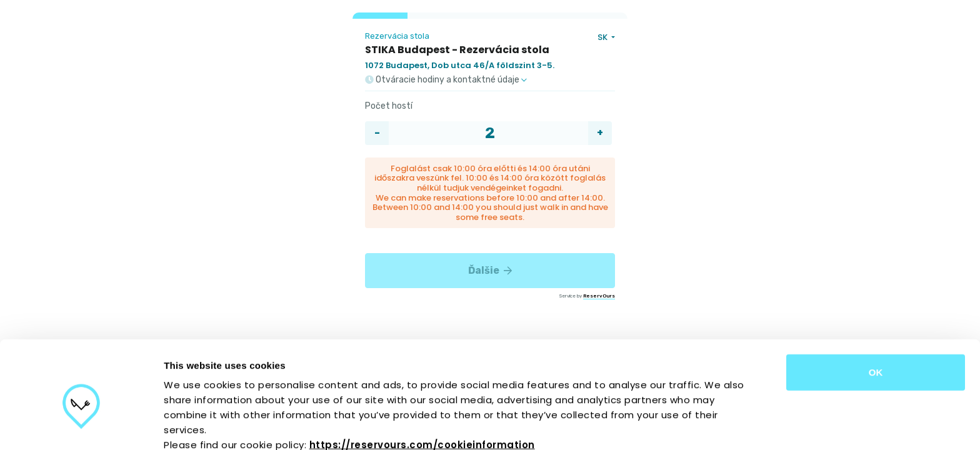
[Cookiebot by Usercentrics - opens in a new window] (81, 426)
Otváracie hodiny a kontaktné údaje (446, 80)
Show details (656, 425)
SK (603, 37)
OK (876, 312)
